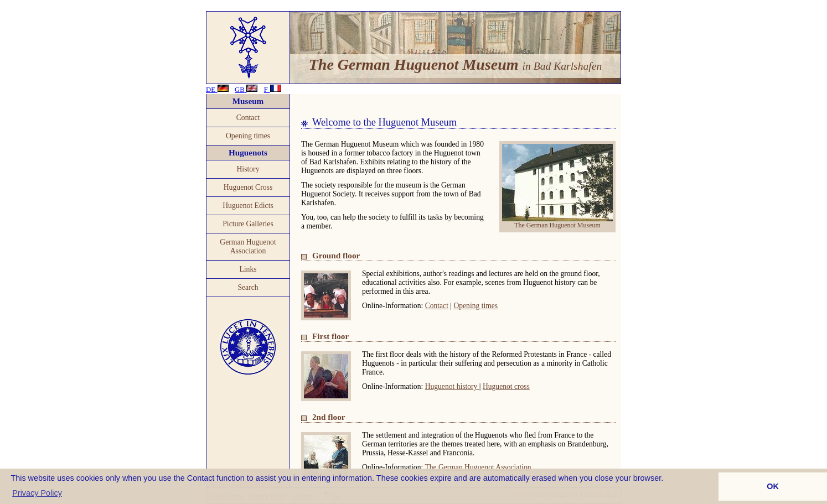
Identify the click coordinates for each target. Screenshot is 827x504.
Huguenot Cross (248, 187)
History (248, 169)
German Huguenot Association (248, 246)
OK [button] (773, 486)
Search (248, 287)
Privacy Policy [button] (37, 493)
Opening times (248, 136)
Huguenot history (452, 386)
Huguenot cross (506, 386)
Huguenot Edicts (248, 206)
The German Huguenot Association (478, 467)
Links (248, 269)
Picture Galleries (248, 224)
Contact (248, 118)
